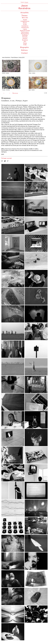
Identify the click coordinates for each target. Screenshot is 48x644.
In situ (25, 25)
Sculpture (25, 40)
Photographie (25, 34)
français (26, 2)
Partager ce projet (7, 158)
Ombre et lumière (25, 31)
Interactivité (25, 28)
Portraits (25, 37)
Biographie (24, 48)
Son (25, 42)
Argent (25, 20)
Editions (24, 50)
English (22, 2)
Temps (25, 43)
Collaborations (25, 21)
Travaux (24, 16)
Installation (25, 26)
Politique (25, 35)
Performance (25, 32)
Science (25, 39)
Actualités (25, 13)
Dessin (25, 23)
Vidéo (25, 45)
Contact (24, 53)
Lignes (25, 29)
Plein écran (15, 93)
